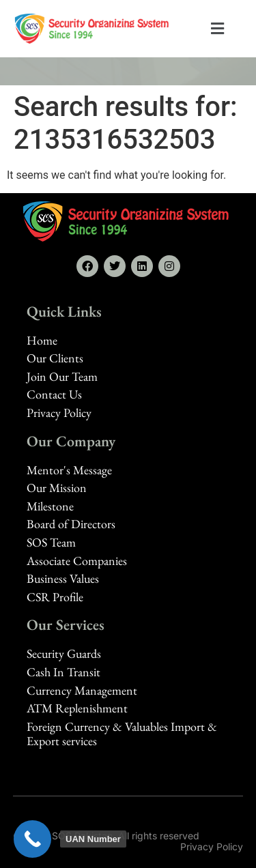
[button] (218, 29)
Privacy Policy (212, 847)
